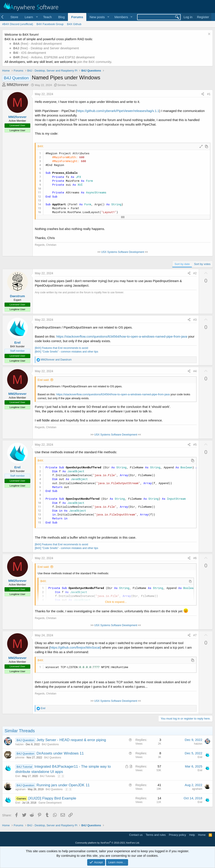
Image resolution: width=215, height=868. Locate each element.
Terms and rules (156, 835)
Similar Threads (67, 85)
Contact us (136, 835)
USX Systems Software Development (123, 252)
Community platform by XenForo (107, 843)
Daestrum (17, 296)
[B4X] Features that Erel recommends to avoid (61, 348)
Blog (61, 17)
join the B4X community (94, 62)
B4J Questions (50, 744)
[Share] (203, 94)
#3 (195, 320)
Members (121, 17)
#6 (195, 558)
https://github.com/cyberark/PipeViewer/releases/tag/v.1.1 (118, 111)
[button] (31, 17)
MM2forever (18, 85)
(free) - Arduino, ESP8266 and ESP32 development (54, 57)
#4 (195, 371)
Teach (47, 17)
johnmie (20, 758)
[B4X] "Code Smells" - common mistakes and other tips (67, 352)
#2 (195, 273)
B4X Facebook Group (50, 24)
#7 (195, 635)
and (56, 360)
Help (192, 835)
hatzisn (19, 744)
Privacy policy (177, 835)
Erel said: (43, 380)
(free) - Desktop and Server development (46, 48)
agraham (20, 789)
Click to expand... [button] (116, 602)
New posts (97, 17)
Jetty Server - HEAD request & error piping (71, 740)
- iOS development (30, 53)
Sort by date (182, 264)
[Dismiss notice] (209, 34)
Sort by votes (202, 264)
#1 (209, 94)
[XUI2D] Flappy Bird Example (52, 798)
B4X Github (74, 24)
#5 (195, 445)
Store (14, 17)
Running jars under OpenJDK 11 (63, 785)
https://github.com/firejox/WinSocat (75, 647)
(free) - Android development (37, 44)
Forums (77, 17)
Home (202, 835)
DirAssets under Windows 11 (60, 753)
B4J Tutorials (47, 776)
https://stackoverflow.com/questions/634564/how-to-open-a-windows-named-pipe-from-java (122, 336)
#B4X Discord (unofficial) (18, 24)
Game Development (50, 803)
